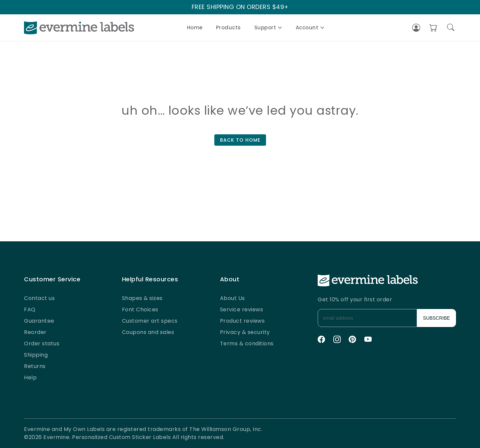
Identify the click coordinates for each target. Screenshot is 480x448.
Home (195, 27)
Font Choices (140, 309)
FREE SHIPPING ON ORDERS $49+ (240, 7)
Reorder (35, 332)
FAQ (30, 309)
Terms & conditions (247, 343)
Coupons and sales (148, 332)
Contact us (39, 298)
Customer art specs (150, 321)
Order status (42, 343)
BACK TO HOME (240, 140)
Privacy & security (245, 332)
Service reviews (242, 309)
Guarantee (39, 321)
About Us (232, 298)
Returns (35, 366)
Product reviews (242, 321)
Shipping (36, 355)
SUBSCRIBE (436, 318)
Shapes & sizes (142, 298)
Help (30, 377)
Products (228, 27)
